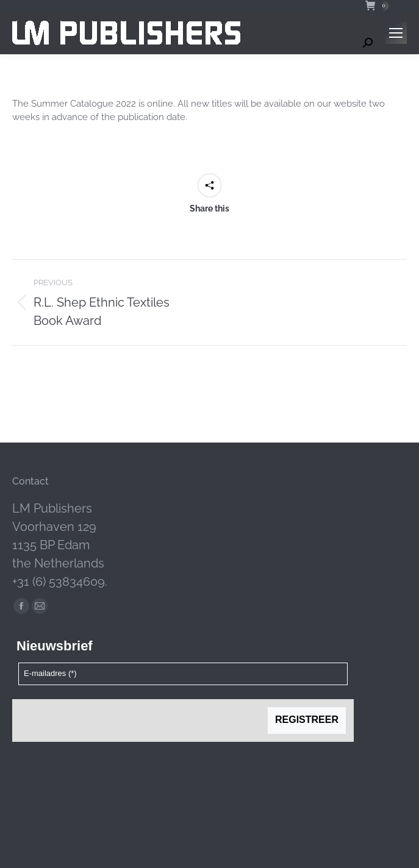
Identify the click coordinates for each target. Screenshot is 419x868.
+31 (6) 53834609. (60, 582)
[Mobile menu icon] (396, 33)
